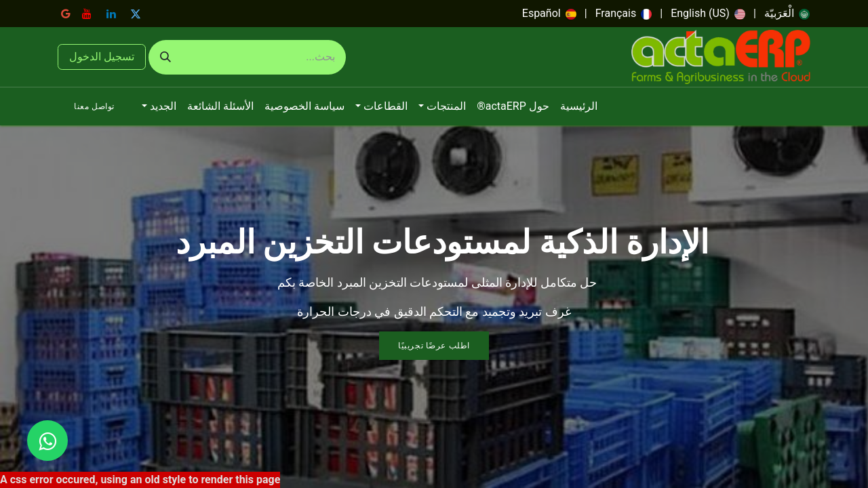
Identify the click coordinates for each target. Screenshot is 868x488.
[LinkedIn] (111, 14)
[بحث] (165, 57)
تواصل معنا (94, 106)
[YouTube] (87, 14)
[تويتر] (136, 14)
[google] (66, 14)
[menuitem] (787, 14)
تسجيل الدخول (102, 57)
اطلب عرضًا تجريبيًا (434, 346)
